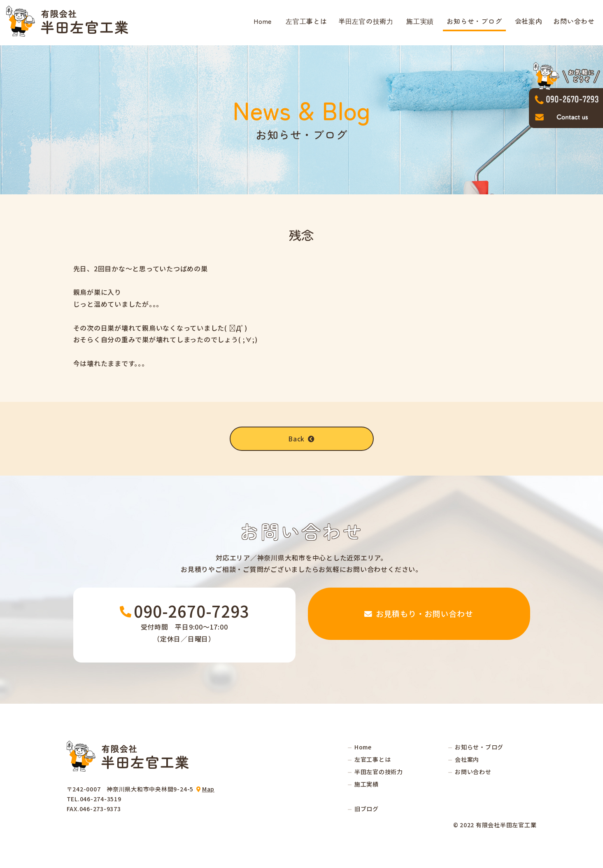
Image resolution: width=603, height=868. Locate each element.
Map (208, 789)
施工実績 (420, 21)
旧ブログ (367, 809)
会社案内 (529, 21)
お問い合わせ (574, 21)
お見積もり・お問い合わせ (419, 625)
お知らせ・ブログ (474, 21)
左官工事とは (306, 21)
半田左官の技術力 (366, 21)
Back (302, 439)
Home (263, 21)
